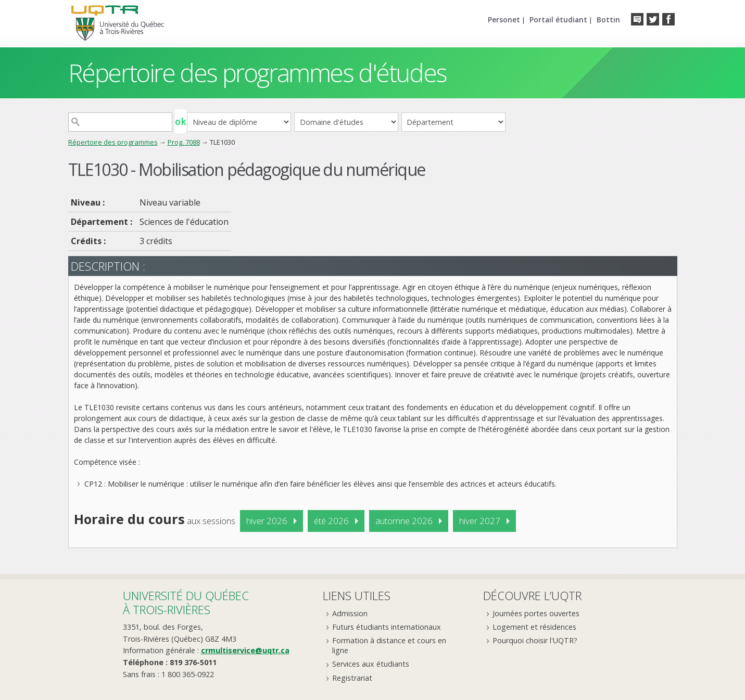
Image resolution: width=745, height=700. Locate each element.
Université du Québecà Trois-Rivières (186, 602)
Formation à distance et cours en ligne (389, 645)
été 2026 (331, 521)
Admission (350, 613)
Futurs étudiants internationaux (387, 627)
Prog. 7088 (184, 142)
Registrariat (352, 678)
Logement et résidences (534, 627)
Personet (504, 20)
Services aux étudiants (371, 664)
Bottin (608, 20)
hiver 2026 (267, 521)
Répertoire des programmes (113, 142)
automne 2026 (404, 521)
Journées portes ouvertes (536, 613)
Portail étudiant (558, 20)
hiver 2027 (480, 521)
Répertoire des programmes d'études (257, 73)
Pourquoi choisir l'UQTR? (535, 640)
